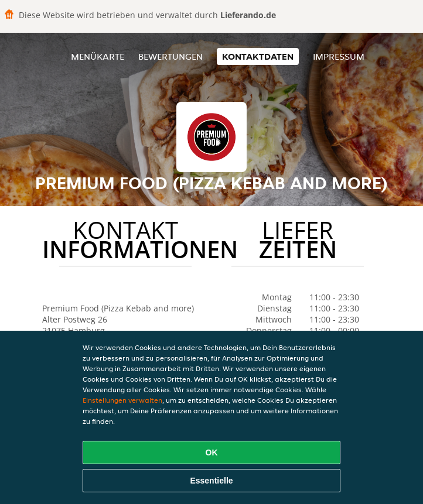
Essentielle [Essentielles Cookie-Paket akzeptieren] (211, 481)
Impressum (339, 56)
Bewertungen (170, 56)
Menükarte (98, 56)
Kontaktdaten (258, 56)
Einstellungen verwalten (122, 400)
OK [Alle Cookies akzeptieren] (212, 452)
